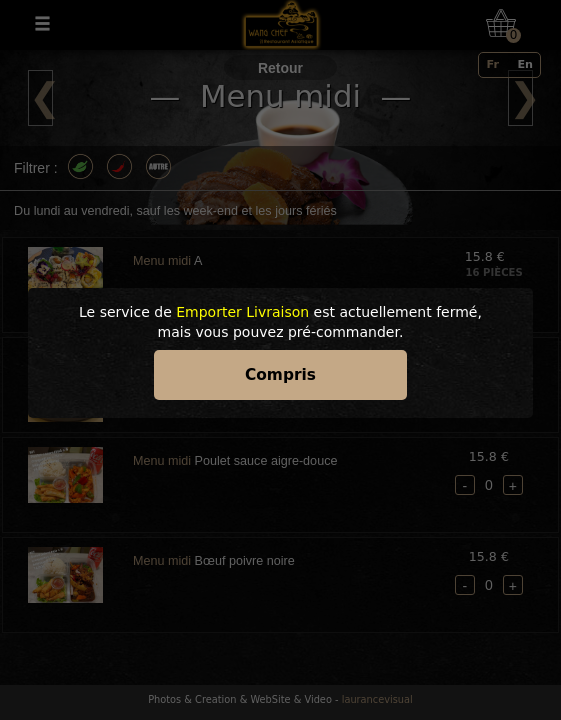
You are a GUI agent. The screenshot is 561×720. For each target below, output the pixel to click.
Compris (280, 375)
